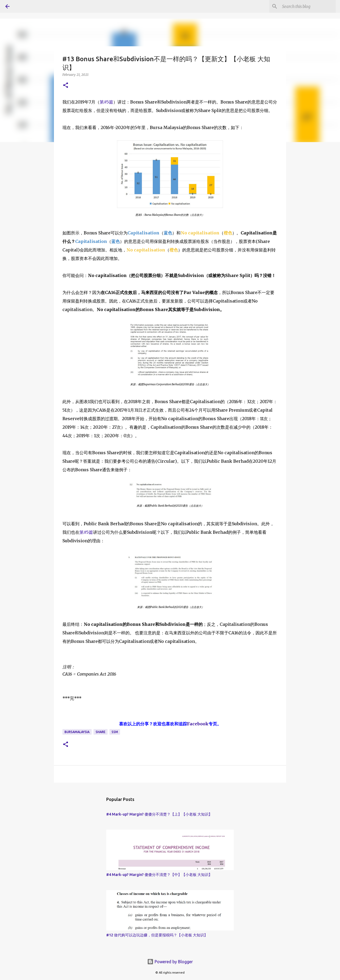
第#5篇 (106, 102)
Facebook (198, 724)
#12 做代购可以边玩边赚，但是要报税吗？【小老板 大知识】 (157, 935)
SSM (115, 732)
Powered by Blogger (170, 962)
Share (101, 732)
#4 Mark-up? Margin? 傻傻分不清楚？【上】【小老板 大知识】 (159, 814)
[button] (66, 86)
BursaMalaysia (77, 732)
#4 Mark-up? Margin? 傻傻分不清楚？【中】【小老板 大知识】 (159, 875)
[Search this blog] (308, 6)
